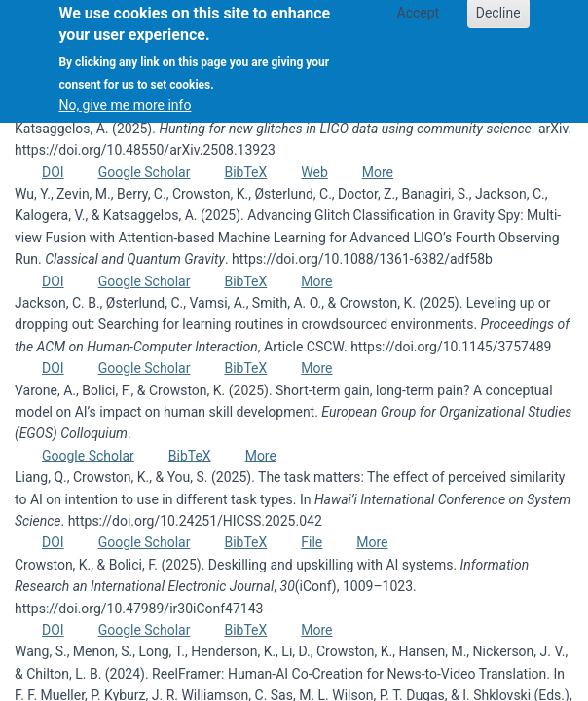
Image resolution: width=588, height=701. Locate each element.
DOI (53, 172)
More (378, 172)
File (312, 542)
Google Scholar (145, 172)
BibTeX (245, 172)
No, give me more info (125, 95)
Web (314, 172)
